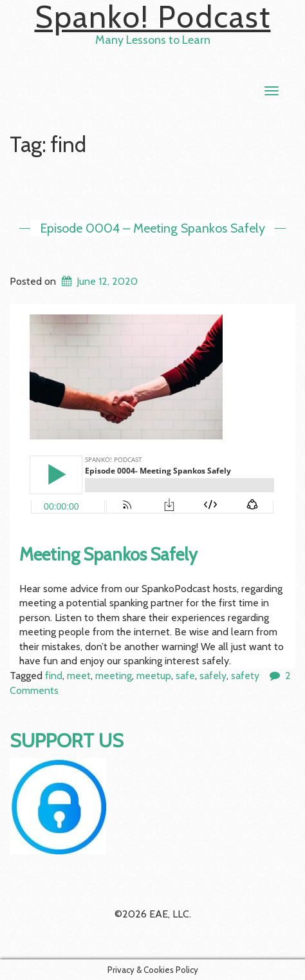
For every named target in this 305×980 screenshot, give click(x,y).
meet (79, 676)
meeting (114, 676)
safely (213, 676)
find (54, 676)
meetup (154, 676)
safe (185, 676)
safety (245, 676)
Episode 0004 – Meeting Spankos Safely (152, 228)
